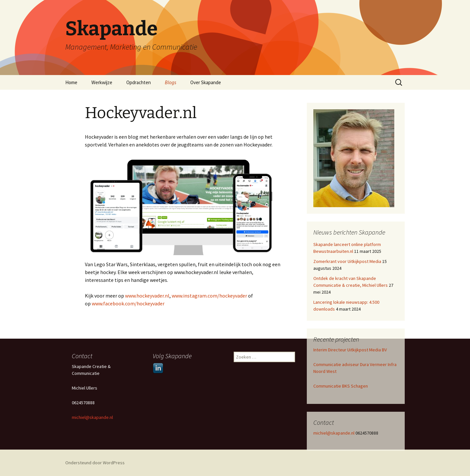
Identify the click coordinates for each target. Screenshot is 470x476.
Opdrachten (139, 82)
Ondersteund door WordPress (95, 463)
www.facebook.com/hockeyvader (128, 303)
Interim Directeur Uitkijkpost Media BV (350, 350)
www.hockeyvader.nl (147, 296)
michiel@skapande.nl (334, 433)
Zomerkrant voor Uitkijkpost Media (347, 261)
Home (71, 82)
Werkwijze (102, 82)
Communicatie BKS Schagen (341, 386)
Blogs (171, 82)
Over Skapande (206, 82)
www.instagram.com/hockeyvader (209, 296)
